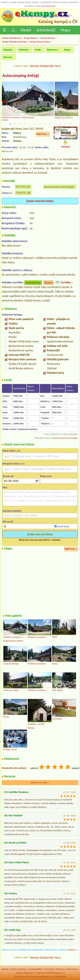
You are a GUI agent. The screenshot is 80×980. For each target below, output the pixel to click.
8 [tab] (45, 124)
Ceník (38, 50)
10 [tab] (55, 124)
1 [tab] (10, 124)
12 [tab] (65, 124)
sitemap (40, 973)
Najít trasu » (43, 134)
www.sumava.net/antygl (59, 187)
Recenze (8, 57)
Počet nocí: (46, 476)
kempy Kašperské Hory (46, 66)
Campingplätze (35, 969)
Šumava (48, 283)
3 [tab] (20, 124)
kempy (5, 969)
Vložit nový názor (40, 783)
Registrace (29, 973)
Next (76, 102)
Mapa (65, 30)
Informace (72, 969)
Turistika (65, 282)
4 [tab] (25, 124)
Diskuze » (73, 950)
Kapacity (8, 50)
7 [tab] (40, 124)
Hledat (26, 30)
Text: (5, 487)
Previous (4, 102)
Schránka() (46, 30)
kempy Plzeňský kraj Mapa (15, 42)
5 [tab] (30, 124)
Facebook (49, 969)
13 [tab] (70, 124)
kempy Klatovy (31, 38)
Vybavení (24, 50)
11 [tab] (60, 124)
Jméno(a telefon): (12, 511)
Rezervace (52, 50)
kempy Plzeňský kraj (12, 38)
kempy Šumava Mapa (40, 42)
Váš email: (8, 522)
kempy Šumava (48, 38)
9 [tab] (50, 124)
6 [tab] (35, 124)
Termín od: (8, 476)
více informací (48, 6)
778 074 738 (23, 193)
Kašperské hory (33, 283)
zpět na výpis (22, 66)
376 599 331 (23, 187)
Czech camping (18, 969)
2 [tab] (15, 124)
